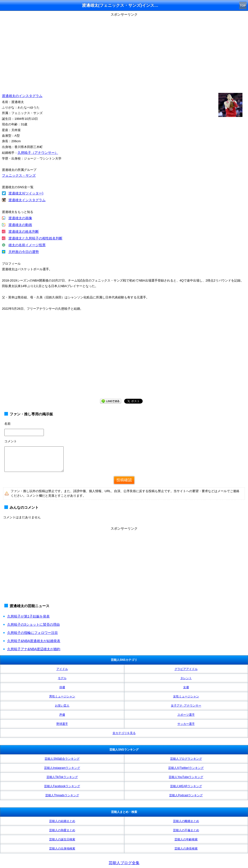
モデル (62, 678)
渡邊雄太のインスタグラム (22, 96)
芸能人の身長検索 (186, 849)
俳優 (62, 687)
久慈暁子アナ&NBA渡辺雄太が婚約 (34, 649)
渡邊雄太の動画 (20, 225)
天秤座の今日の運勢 (24, 252)
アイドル (62, 669)
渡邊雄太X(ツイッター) (26, 193)
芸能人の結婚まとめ (62, 821)
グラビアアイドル (186, 669)
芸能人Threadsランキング (62, 795)
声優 (62, 715)
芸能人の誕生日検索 (62, 839)
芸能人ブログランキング (186, 759)
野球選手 (62, 724)
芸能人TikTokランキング (62, 777)
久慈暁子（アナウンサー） (38, 153)
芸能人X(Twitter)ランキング (186, 768)
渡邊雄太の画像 (20, 218)
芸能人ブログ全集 (124, 863)
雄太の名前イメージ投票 (27, 245)
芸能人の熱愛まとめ (62, 830)
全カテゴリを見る (124, 733)
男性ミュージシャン (62, 696)
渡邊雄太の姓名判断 (24, 231)
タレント (186, 678)
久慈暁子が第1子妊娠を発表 (28, 616)
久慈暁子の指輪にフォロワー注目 (33, 633)
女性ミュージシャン (186, 696)
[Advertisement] (124, 52)
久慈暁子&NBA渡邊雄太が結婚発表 (34, 641)
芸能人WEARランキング (186, 786)
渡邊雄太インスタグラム (27, 200)
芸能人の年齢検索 (186, 839)
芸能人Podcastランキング (186, 795)
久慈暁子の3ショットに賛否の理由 (34, 624)
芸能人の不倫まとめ (186, 830)
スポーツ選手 (186, 715)
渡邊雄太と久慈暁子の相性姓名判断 (35, 238)
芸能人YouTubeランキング (186, 777)
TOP (243, 6)
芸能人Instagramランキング (62, 768)
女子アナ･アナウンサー (186, 706)
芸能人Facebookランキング (62, 786)
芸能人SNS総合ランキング (62, 759)
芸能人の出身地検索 (62, 849)
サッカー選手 (186, 724)
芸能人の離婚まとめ (186, 821)
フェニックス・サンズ (19, 175)
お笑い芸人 (62, 706)
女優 (186, 687)
